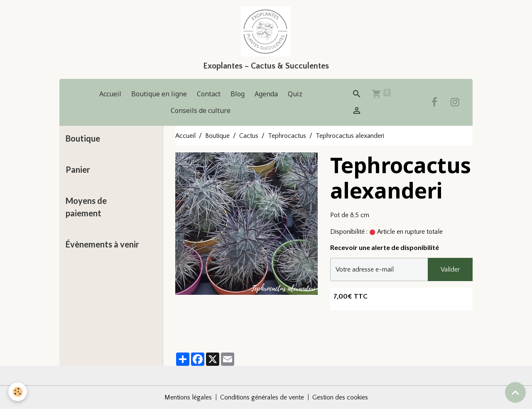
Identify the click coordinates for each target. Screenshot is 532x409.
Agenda (266, 94)
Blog (238, 94)
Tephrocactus (287, 136)
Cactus (249, 136)
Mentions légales (188, 397)
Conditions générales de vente (262, 397)
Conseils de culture (201, 110)
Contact (209, 94)
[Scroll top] (515, 392)
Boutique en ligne (159, 94)
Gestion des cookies (340, 397)
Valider (450, 269)
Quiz (295, 94)
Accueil (110, 94)
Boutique (217, 136)
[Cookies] (18, 392)
